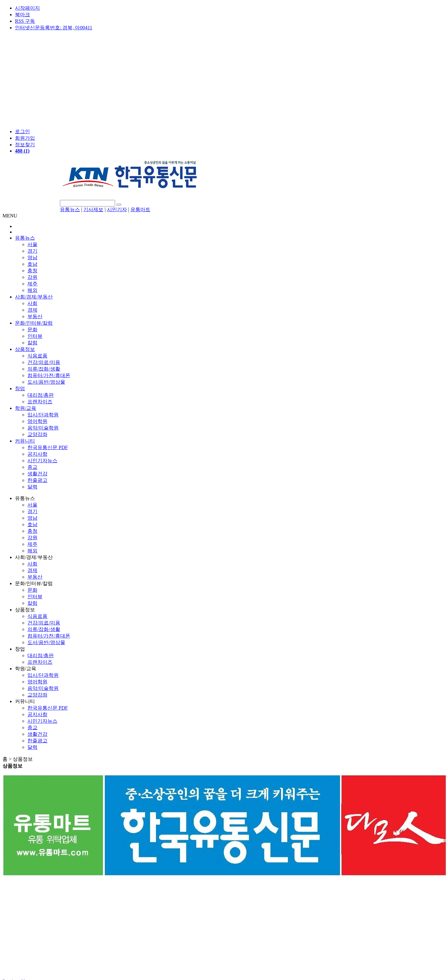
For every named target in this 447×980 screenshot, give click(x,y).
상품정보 (25, 349)
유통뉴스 (70, 209)
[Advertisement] (224, 80)
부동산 (35, 316)
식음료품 (37, 356)
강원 (32, 277)
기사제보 (93, 209)
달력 (32, 487)
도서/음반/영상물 (46, 382)
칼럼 (32, 343)
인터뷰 (35, 336)
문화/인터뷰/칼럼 (34, 323)
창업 (20, 388)
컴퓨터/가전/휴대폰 (49, 375)
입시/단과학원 (43, 415)
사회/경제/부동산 (34, 297)
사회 (32, 303)
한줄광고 (37, 480)
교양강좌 (37, 434)
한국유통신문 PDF (48, 447)
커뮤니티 (25, 441)
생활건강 (37, 474)
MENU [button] (10, 216)
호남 (32, 264)
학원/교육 (26, 408)
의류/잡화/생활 (44, 369)
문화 (32, 330)
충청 (32, 271)
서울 (32, 244)
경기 (32, 251)
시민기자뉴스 (42, 461)
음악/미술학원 (43, 428)
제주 (32, 284)
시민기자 (117, 209)
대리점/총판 (41, 395)
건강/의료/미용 (44, 362)
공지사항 (37, 454)
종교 (32, 467)
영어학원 (37, 421)
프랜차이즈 (40, 402)
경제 (32, 310)
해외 (32, 290)
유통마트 (140, 209)
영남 (32, 257)
